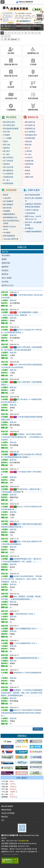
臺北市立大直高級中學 (28, 852)
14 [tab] (6, 36)
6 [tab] (19, 33)
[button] (2, 40)
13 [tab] (2, 36)
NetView (15, 854)
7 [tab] (22, 33)
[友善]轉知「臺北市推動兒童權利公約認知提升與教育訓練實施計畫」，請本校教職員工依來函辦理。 (22, 437)
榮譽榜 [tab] (4, 259)
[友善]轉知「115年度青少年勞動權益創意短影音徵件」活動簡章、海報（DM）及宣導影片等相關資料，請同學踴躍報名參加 (22, 693)
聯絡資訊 (5, 817)
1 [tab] (2, 33)
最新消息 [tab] (5, 252)
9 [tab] (29, 33)
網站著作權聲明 (7, 806)
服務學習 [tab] (5, 267)
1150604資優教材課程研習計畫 (24, 658)
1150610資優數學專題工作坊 (24, 629)
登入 (3, 820)
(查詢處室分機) (24, 841)
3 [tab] (9, 33)
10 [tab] (33, 33)
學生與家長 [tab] (6, 256)
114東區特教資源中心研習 (23, 614)
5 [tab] (16, 33)
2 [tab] (5, 33)
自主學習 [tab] (5, 282)
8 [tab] (26, 33)
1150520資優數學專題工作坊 (24, 643)
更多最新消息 (38, 729)
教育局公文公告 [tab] (8, 285)
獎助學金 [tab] (5, 274)
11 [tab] (36, 33)
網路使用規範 (6, 810)
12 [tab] (39, 33)
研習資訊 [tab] (5, 270)
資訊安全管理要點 (8, 813)
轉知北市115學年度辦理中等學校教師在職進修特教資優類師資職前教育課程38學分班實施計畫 (21, 713)
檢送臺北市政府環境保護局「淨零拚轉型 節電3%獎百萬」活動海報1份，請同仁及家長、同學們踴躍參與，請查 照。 (21, 579)
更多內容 (14, 39)
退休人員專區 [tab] (7, 278)
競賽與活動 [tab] (6, 263)
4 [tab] (12, 33)
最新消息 (13, 300)
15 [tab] (9, 36)
